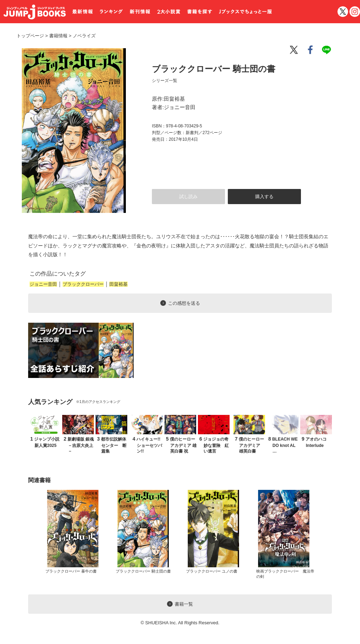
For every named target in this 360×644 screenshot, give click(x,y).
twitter (343, 12)
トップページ (30, 36)
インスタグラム (355, 12)
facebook (311, 50)
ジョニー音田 (43, 284)
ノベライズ (82, 36)
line (328, 50)
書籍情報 (58, 36)
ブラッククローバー (83, 284)
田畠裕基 (118, 284)
